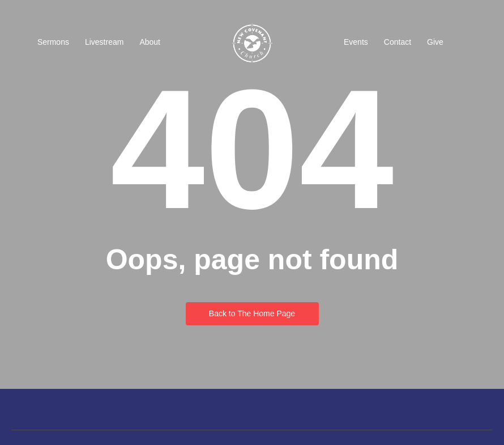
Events (356, 42)
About (150, 42)
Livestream (104, 42)
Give (435, 42)
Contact (398, 42)
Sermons (53, 42)
